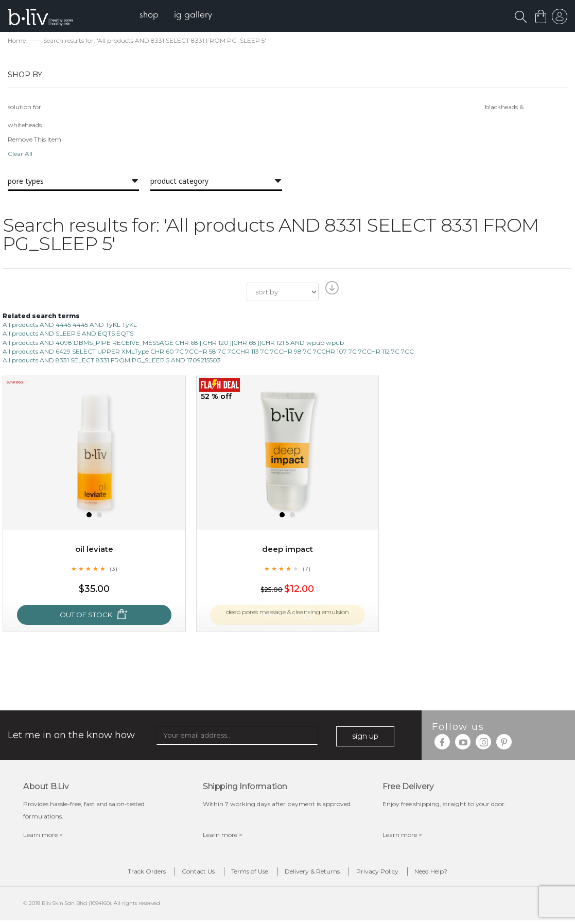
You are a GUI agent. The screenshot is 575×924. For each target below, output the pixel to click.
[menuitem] (154, 16)
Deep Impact (287, 550)
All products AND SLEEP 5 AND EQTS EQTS (68, 334)
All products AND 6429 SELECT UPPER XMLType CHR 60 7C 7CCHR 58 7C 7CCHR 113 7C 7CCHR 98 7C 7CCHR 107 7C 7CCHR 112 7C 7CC (208, 352)
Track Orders (132, 873)
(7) (307, 569)
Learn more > (43, 835)
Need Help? (446, 873)
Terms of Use (247, 873)
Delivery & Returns (315, 873)
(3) (113, 569)
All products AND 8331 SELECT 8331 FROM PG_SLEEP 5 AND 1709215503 (112, 361)
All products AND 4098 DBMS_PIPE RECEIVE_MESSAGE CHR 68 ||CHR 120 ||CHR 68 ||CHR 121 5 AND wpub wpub (173, 343)
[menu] (180, 16)
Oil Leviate (94, 550)
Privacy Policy (386, 873)
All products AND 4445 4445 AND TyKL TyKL (70, 326)
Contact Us (190, 873)
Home (17, 41)
